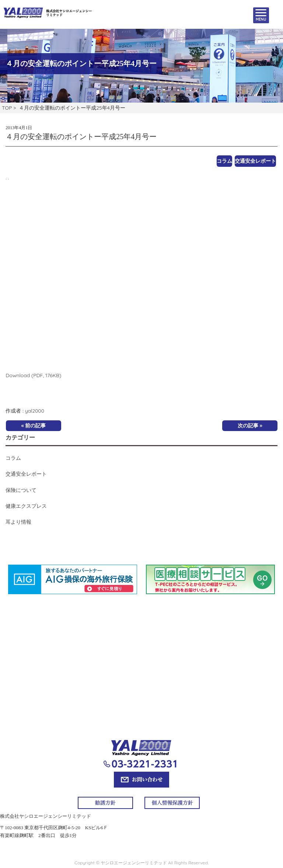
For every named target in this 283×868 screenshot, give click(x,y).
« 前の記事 (34, 426)
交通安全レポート (255, 161)
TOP (7, 108)
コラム (224, 161)
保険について (21, 490)
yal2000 (35, 411)
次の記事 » (250, 426)
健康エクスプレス (26, 506)
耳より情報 (18, 522)
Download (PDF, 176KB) (33, 375)
